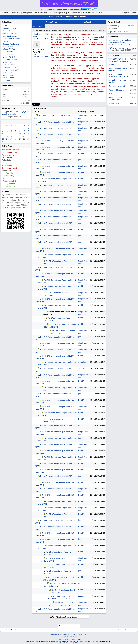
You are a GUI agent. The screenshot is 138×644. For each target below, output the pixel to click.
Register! (6, 31)
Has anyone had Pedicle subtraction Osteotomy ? (118, 70)
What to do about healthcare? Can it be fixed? (119, 75)
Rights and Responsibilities (68, 10)
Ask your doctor (9, 47)
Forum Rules (6, 630)
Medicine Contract (10, 36)
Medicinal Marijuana (116, 90)
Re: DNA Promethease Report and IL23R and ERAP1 (54, 31)
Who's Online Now (116, 22)
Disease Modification (11, 44)
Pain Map (6, 41)
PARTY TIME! (114, 104)
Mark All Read (16, 630)
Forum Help (124, 630)
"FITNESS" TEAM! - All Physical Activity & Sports (118, 60)
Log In (133, 13)
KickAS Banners (9, 78)
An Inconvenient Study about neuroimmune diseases (120, 41)
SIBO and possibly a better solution (122, 48)
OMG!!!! (112, 94)
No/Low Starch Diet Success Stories (116, 99)
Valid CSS (75, 643)
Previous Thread (50, 22)
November (16, 122)
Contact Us (116, 630)
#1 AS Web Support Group (58, 13)
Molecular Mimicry (10, 60)
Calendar (68, 17)
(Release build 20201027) (69, 636)
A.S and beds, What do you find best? (117, 81)
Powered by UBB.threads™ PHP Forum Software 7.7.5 (69, 634)
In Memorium (8, 70)
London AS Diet (9, 57)
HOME (5, 26)
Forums (14, 13)
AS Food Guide (9, 65)
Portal (52, 17)
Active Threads (80, 17)
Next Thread (88, 22)
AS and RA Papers (10, 49)
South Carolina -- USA (40, 56)
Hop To (51, 617)
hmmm (111, 65)
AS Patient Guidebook (11, 39)
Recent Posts (114, 37)
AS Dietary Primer (10, 62)
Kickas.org (5, 13)
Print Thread (38, 26)
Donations (7, 80)
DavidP (78, 31)
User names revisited (117, 86)
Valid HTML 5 (64, 643)
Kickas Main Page (48, 10)
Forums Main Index (10, 28)
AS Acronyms (8, 52)
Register (125, 13)
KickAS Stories (8, 75)
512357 (103, 31)
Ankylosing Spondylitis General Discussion (33, 13)
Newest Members (8, 108)
